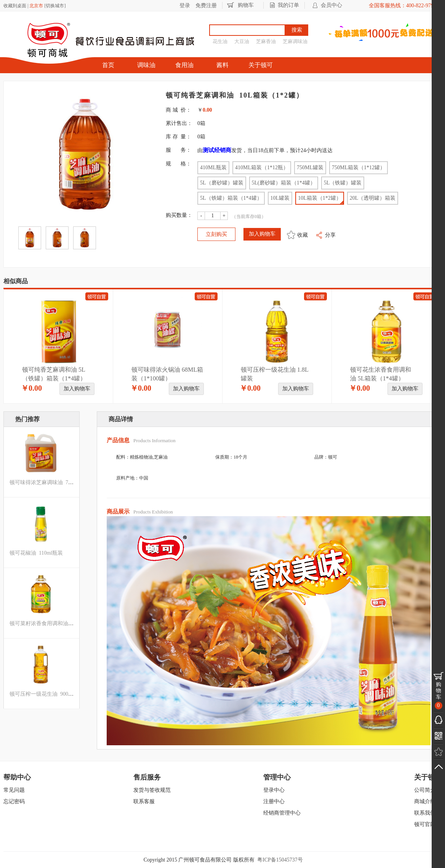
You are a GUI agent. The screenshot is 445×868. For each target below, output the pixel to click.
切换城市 (55, 6)
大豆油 (242, 41)
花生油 (220, 41)
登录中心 (274, 790)
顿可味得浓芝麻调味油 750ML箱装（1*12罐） (64, 482)
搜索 (297, 30)
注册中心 (274, 801)
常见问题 (14, 790)
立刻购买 (216, 234)
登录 (185, 6)
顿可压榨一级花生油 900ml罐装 (47, 694)
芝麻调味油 (295, 41)
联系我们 (425, 813)
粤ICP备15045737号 (280, 860)
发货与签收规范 (152, 790)
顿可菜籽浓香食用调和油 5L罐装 (49, 623)
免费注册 (206, 6)
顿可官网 (425, 824)
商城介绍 (425, 801)
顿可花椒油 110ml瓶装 (36, 553)
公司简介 (425, 790)
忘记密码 (14, 801)
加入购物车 (77, 389)
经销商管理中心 (282, 813)
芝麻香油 (266, 41)
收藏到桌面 (15, 6)
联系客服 (144, 801)
